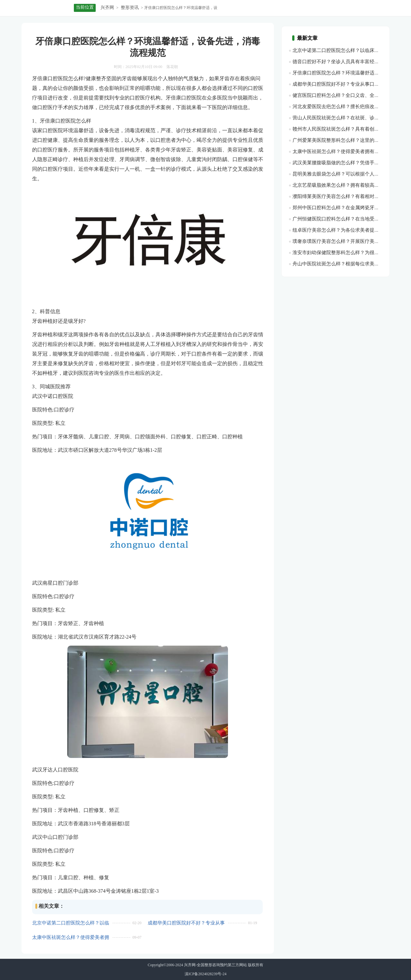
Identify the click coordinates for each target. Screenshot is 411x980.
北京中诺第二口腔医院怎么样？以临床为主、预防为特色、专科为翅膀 (71, 923)
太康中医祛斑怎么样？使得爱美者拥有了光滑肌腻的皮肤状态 (71, 937)
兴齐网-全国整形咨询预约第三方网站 (215, 965)
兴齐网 (107, 8)
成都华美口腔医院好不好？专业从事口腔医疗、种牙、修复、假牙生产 (186, 923)
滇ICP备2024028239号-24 (206, 974)
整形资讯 (130, 8)
